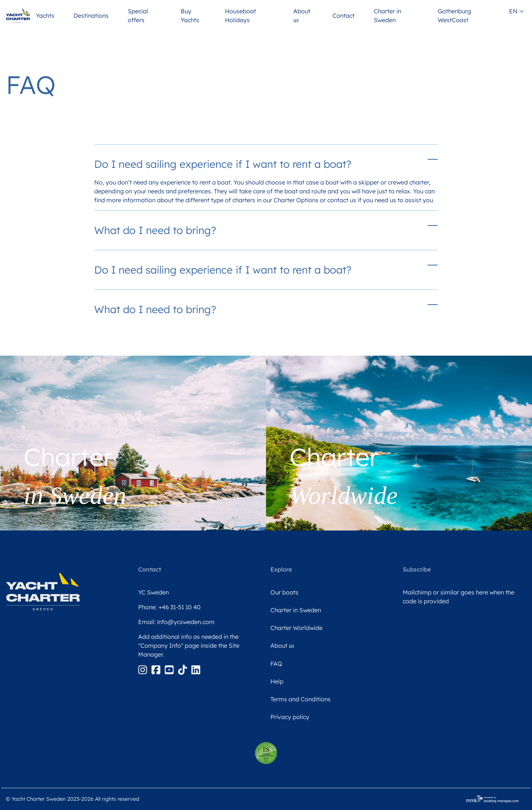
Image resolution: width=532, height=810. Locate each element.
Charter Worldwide (296, 628)
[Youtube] (170, 669)
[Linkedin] (196, 669)
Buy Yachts (190, 16)
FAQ (276, 664)
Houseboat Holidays (241, 16)
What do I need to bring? (155, 230)
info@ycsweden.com (186, 622)
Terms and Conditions (301, 699)
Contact (344, 16)
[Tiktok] (183, 669)
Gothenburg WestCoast (454, 16)
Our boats (284, 592)
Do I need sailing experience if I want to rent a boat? (223, 164)
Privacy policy (290, 717)
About (302, 16)
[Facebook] (157, 669)
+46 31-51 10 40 (180, 607)
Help (277, 681)
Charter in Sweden (388, 16)
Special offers (138, 16)
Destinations (92, 16)
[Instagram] (143, 669)
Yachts (46, 16)
